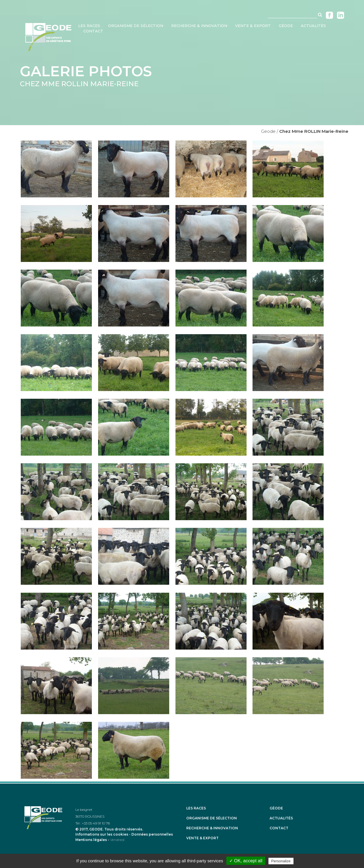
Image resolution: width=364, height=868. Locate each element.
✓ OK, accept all (246, 861)
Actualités (281, 818)
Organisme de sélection (212, 818)
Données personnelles (152, 834)
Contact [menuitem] (93, 31)
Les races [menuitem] (89, 26)
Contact (279, 828)
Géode (276, 808)
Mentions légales (91, 840)
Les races (196, 808)
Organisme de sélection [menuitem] (136, 26)
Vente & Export (202, 838)
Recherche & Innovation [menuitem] (199, 26)
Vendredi (117, 840)
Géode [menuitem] (286, 26)
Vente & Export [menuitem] (253, 26)
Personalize (281, 861)
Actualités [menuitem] (313, 26)
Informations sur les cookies (102, 834)
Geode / (270, 131)
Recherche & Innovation (212, 828)
